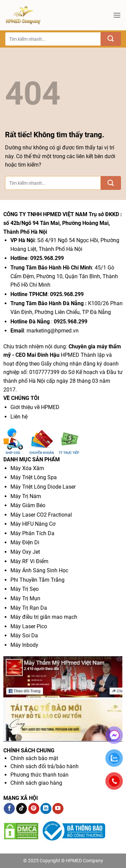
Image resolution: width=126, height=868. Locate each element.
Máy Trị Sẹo (25, 589)
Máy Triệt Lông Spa (34, 477)
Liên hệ (19, 417)
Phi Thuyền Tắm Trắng (37, 580)
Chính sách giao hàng (36, 783)
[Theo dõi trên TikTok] (22, 809)
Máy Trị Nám (26, 496)
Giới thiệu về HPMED (35, 407)
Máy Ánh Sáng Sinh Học (39, 570)
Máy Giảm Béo (28, 505)
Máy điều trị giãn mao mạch (44, 617)
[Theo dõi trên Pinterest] (34, 809)
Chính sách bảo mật (34, 758)
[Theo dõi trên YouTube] (58, 809)
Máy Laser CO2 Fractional (41, 515)
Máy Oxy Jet (25, 552)
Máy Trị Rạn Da (29, 608)
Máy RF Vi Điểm (29, 561)
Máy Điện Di (25, 542)
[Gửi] (111, 39)
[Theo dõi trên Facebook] (9, 809)
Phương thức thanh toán (39, 775)
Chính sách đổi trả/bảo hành (45, 766)
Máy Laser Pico (29, 626)
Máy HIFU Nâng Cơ (33, 524)
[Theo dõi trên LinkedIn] (46, 809)
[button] (117, 15)
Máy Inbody (24, 645)
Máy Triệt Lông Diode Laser (43, 487)
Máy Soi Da (24, 635)
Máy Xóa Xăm (27, 468)
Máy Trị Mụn (25, 598)
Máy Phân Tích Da (32, 533)
